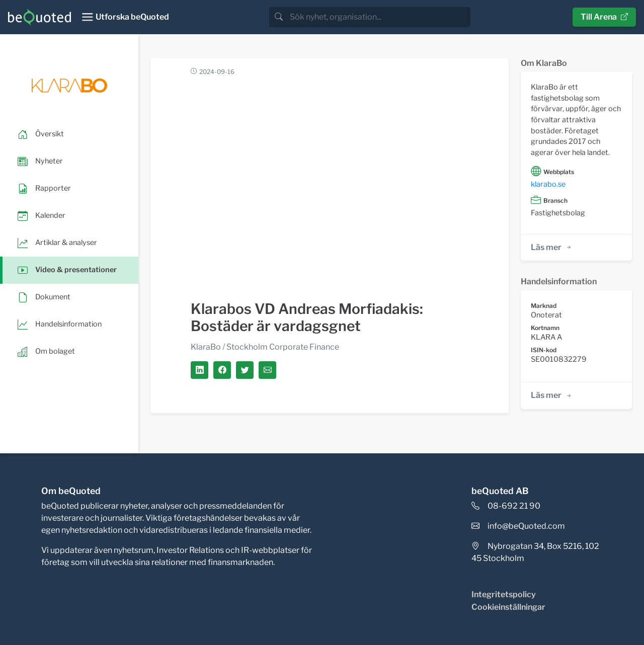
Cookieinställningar (508, 607)
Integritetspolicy (504, 594)
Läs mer (552, 247)
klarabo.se (548, 184)
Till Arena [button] (604, 17)
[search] (379, 17)
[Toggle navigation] (125, 17)
